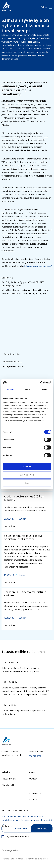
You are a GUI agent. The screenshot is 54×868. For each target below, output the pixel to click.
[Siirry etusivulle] (27, 740)
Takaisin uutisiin (12, 354)
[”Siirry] (6, 6)
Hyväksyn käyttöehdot (18, 837)
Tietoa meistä (9, 779)
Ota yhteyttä (8, 785)
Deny (27, 483)
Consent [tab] (10, 390)
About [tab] (44, 390)
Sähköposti (7, 828)
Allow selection (27, 475)
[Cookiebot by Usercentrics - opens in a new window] (40, 383)
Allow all (27, 467)
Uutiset (33, 779)
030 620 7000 (35, 756)
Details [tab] (27, 390)
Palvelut (6, 772)
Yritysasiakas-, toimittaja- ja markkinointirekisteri (25, 859)
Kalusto (33, 772)
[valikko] (51, 7)
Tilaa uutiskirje (41, 828)
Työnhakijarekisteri (11, 850)
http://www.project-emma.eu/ (38, 266)
